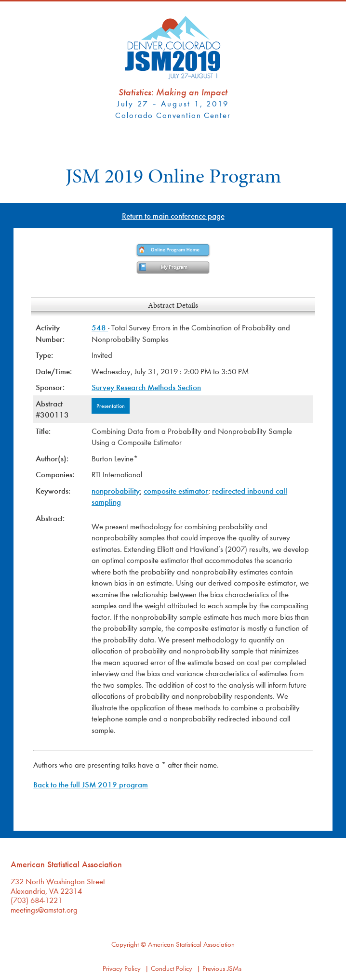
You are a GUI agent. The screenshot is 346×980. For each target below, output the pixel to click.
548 (100, 327)
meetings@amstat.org (44, 909)
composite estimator (176, 490)
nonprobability (116, 490)
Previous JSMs (222, 968)
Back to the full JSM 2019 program (91, 784)
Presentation (111, 405)
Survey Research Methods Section (146, 387)
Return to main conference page (173, 216)
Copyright (125, 944)
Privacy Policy (122, 968)
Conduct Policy (172, 968)
